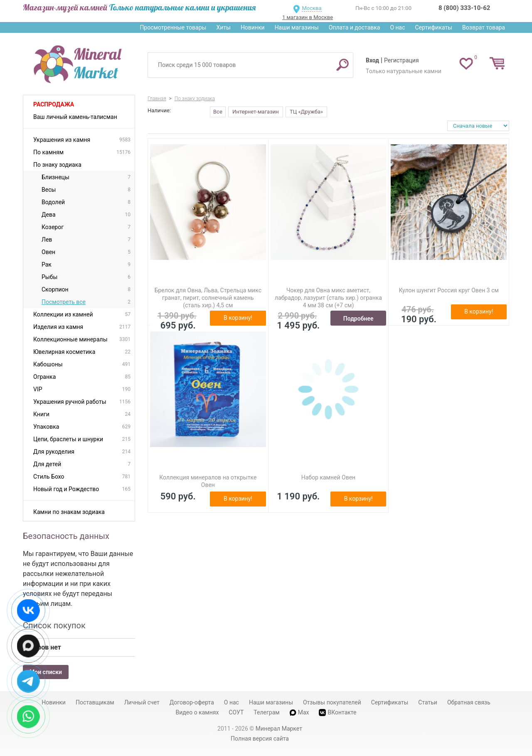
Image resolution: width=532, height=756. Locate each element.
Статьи (428, 702)
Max (299, 712)
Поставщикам (95, 702)
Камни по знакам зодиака (69, 512)
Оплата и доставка (355, 27)
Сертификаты (434, 27)
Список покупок (54, 625)
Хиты (223, 27)
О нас (397, 27)
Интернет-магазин (256, 112)
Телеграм (266, 712)
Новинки (253, 27)
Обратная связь (469, 702)
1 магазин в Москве (308, 17)
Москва (312, 8)
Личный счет (142, 702)
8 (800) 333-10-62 (464, 8)
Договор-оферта (192, 702)
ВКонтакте (337, 713)
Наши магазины (297, 27)
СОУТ (236, 712)
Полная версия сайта (260, 739)
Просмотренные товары (173, 27)
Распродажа (54, 104)
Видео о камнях (197, 712)
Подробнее (358, 319)
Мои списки (46, 672)
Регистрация (401, 60)
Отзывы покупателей (332, 702)
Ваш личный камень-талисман (75, 117)
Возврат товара (484, 27)
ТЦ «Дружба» (306, 112)
